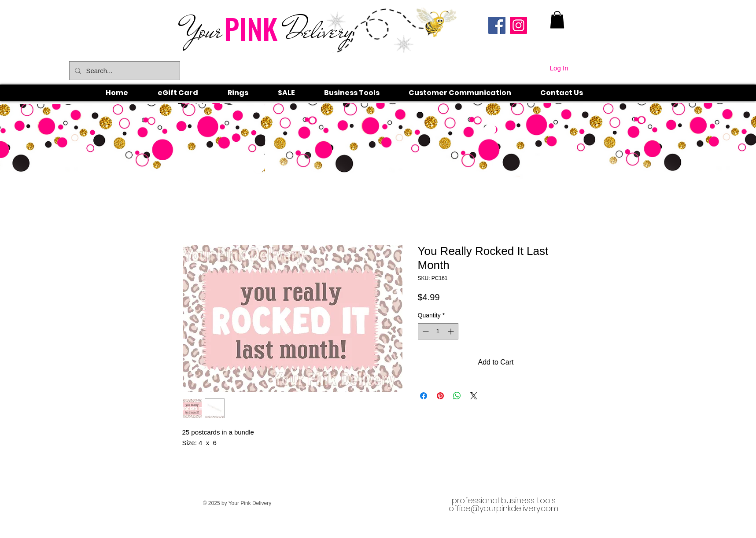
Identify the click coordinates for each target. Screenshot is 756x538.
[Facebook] (497, 25)
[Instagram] (518, 25)
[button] (248, 93)
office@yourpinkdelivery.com (503, 508)
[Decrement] (425, 331)
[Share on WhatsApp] (457, 396)
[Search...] (124, 71)
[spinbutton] (438, 331)
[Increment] (452, 331)
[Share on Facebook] (424, 396)
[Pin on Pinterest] (440, 396)
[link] (557, 20)
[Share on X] (474, 396)
